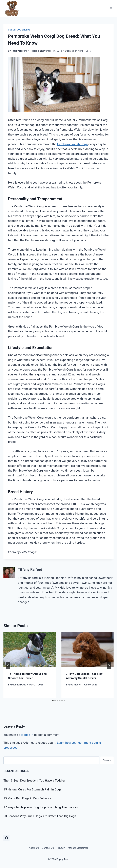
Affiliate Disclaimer (78, 848)
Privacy (61, 848)
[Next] (109, 665)
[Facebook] (6, 838)
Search (107, 760)
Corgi (11, 30)
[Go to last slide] (8, 665)
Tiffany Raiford (19, 51)
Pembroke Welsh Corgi (72, 144)
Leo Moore (75, 685)
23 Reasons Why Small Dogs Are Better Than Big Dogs (40, 816)
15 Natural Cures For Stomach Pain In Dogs (32, 789)
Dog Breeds (24, 30)
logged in (27, 735)
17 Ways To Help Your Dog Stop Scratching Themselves (41, 807)
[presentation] (30, 650)
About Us (34, 848)
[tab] (53, 701)
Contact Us (48, 848)
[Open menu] (111, 8)
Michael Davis (19, 685)
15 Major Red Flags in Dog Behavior (27, 798)
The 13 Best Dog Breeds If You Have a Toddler (34, 781)
